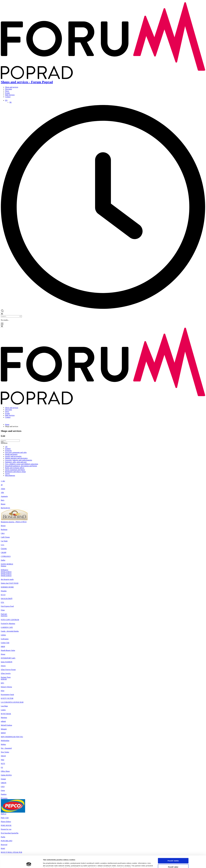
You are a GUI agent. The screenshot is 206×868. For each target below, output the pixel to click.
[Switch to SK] (10, 102)
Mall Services (10, 95)
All (6, 447)
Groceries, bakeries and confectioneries (19, 460)
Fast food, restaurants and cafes (16, 452)
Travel (7, 474)
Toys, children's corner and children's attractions (22, 464)
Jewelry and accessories (13, 456)
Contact (8, 97)
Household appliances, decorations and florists (21, 466)
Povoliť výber (173, 590)
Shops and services (12, 87)
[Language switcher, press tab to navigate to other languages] (6, 100)
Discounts (9, 89)
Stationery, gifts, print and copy (16, 462)
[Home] (103, 404)
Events (7, 93)
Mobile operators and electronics (16, 458)
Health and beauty (11, 454)
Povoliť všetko (173, 584)
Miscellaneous (10, 475)
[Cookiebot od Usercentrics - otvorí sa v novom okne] (29, 599)
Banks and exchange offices (15, 468)
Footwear (8, 451)
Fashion (8, 449)
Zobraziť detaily (127, 598)
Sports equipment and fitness (15, 470)
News (7, 91)
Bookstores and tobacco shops (15, 472)
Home (7, 425)
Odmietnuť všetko (173, 596)
